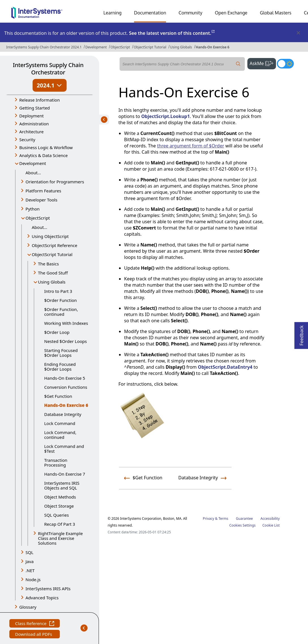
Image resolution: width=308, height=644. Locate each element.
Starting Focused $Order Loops (61, 353)
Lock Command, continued (60, 435)
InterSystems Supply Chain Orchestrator (48, 69)
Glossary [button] (28, 607)
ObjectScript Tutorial (150, 47)
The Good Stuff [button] (53, 273)
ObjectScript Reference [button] (55, 245)
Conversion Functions (66, 387)
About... (33, 173)
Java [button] (30, 561)
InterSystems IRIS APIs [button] (48, 589)
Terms (223, 519)
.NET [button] (30, 570)
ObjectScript (120, 47)
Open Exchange (231, 13)
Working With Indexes (66, 323)
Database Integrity (63, 414)
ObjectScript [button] (38, 218)
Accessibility (270, 519)
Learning (112, 13)
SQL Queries (57, 515)
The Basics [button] (48, 264)
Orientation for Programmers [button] (55, 182)
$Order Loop (57, 332)
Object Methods (60, 497)
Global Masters (276, 13)
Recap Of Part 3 (60, 524)
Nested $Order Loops (65, 341)
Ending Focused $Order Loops (60, 367)
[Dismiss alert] (298, 33)
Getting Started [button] (35, 108)
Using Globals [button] (52, 282)
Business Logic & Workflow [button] (46, 147)
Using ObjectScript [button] (50, 236)
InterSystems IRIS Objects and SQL (62, 485)
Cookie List (271, 525)
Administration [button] (34, 124)
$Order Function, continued (61, 312)
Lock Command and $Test (64, 449)
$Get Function (58, 396)
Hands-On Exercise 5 (65, 378)
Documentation (150, 13)
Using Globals (181, 47)
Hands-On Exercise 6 (213, 47)
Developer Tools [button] (41, 200)
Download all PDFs (34, 635)
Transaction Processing (56, 462)
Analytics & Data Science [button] (43, 155)
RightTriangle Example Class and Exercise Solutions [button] (60, 538)
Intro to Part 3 (58, 291)
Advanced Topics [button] (42, 598)
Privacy (209, 519)
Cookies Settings (242, 525)
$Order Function (60, 300)
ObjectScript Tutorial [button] (52, 254)
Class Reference (35, 624)
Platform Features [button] (43, 191)
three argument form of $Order (191, 146)
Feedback (301, 334)
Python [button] (33, 209)
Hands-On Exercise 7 (65, 474)
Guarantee (245, 519)
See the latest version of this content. (172, 33)
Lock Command (60, 423)
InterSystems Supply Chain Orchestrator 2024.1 (44, 47)
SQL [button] (29, 552)
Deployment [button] (31, 116)
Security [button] (27, 139)
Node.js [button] (33, 579)
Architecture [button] (31, 132)
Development (96, 47)
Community (190, 13)
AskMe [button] (263, 63)
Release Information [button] (40, 100)
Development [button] (33, 163)
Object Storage (59, 506)
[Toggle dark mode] (285, 64)
